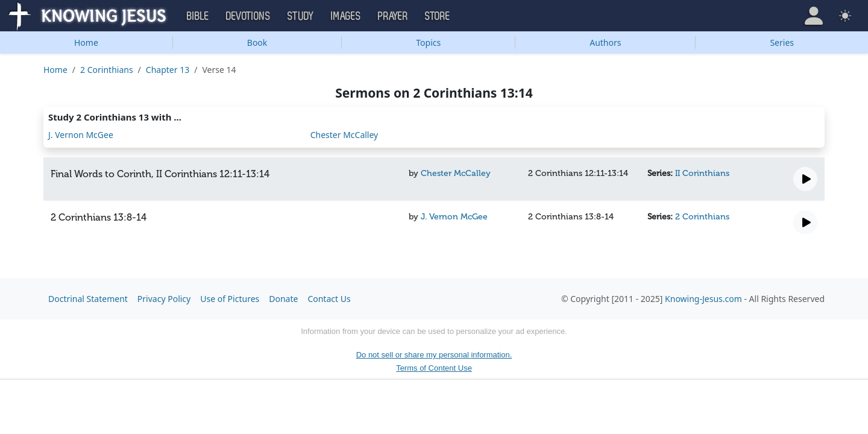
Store (438, 16)
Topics (428, 42)
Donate (283, 299)
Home (86, 42)
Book (257, 42)
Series (782, 42)
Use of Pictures (230, 299)
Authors (605, 42)
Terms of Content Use (434, 368)
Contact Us (329, 299)
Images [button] (346, 16)
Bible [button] (198, 16)
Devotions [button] (248, 16)
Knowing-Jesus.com (703, 299)
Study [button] (301, 16)
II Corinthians (702, 173)
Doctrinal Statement (88, 299)
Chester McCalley (344, 135)
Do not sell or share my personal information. (434, 355)
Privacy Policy (164, 299)
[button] (814, 16)
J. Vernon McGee (81, 135)
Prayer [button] (393, 16)
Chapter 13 (168, 70)
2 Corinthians (107, 70)
